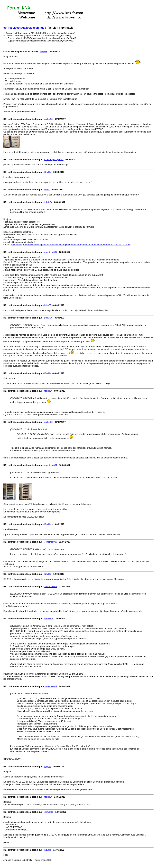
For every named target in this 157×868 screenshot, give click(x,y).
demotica (49, 812)
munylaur (49, 619)
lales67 (48, 305)
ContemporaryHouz (54, 160)
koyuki (47, 767)
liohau (47, 190)
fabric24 (48, 202)
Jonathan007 (51, 252)
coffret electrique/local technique (25, 28)
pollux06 (48, 119)
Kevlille (43, 51)
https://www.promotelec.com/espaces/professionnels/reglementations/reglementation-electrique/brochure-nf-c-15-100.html (70, 245)
